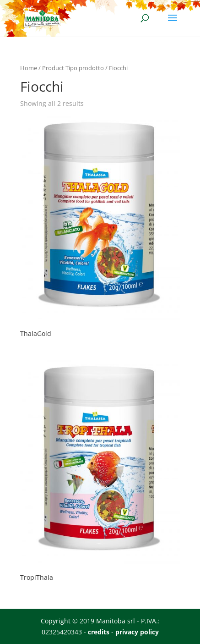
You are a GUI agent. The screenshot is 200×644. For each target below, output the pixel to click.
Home (29, 68)
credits (99, 632)
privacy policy (137, 632)
